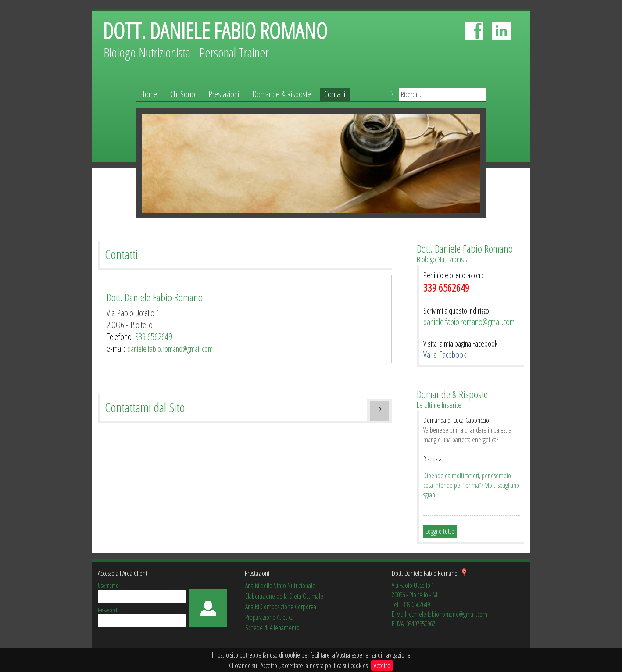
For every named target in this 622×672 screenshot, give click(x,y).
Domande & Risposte (282, 94)
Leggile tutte (440, 531)
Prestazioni (224, 94)
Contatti (335, 94)
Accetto (382, 665)
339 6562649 (154, 337)
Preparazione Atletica (269, 617)
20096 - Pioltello (130, 325)
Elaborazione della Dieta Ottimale (284, 596)
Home (148, 94)
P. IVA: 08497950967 (413, 624)
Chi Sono (183, 94)
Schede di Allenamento (272, 628)
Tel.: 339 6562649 (411, 604)
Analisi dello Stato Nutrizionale (280, 586)
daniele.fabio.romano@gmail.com (170, 349)
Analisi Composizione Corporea (281, 607)
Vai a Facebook (445, 355)
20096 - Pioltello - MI (415, 595)
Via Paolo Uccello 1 (133, 313)
